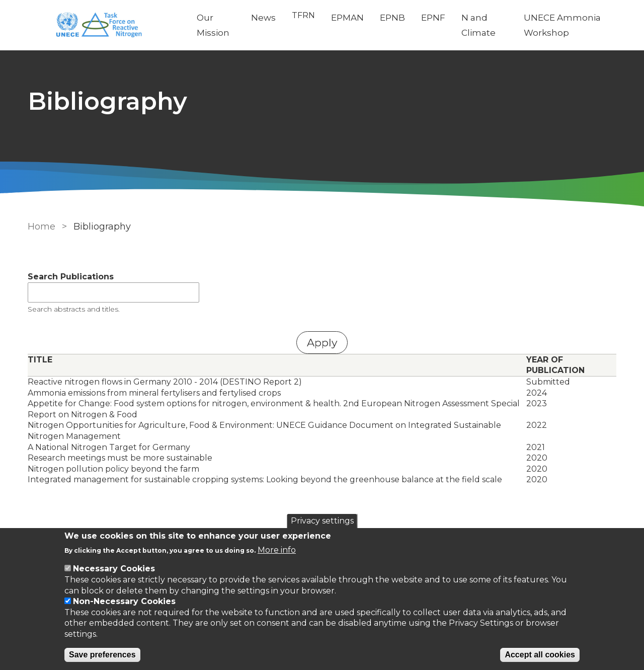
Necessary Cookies (114, 569)
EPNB (392, 18)
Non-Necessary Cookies (124, 601)
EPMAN (347, 18)
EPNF (433, 18)
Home (42, 227)
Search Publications (71, 277)
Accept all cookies (540, 655)
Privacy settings (322, 521)
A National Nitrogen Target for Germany (109, 447)
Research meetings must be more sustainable (120, 458)
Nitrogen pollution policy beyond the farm (113, 469)
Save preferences (102, 655)
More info (277, 550)
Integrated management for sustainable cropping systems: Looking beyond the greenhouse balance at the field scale (265, 479)
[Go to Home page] (104, 25)
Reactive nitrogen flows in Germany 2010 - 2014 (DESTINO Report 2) (165, 382)
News (263, 18)
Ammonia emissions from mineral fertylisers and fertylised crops (154, 393)
